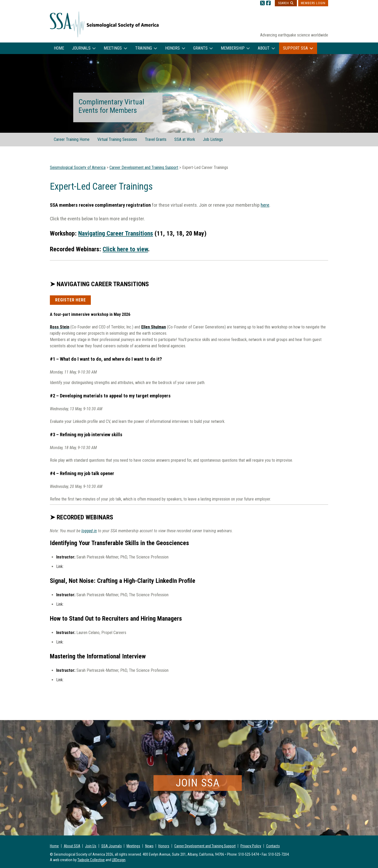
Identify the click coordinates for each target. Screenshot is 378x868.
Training (144, 48)
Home (59, 48)
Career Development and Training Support (205, 846)
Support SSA (295, 48)
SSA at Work (185, 139)
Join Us (91, 846)
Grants (200, 48)
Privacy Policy (251, 846)
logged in (89, 531)
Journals (81, 48)
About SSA (72, 846)
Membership (233, 48)
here (265, 205)
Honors (172, 48)
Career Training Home (72, 139)
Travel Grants (156, 139)
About (264, 48)
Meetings (113, 48)
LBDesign (119, 860)
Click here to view (125, 249)
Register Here (70, 300)
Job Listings (213, 139)
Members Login (313, 3)
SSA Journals (112, 846)
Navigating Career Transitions (116, 233)
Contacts (273, 846)
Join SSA (198, 783)
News (149, 846)
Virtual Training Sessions (117, 139)
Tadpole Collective (91, 860)
